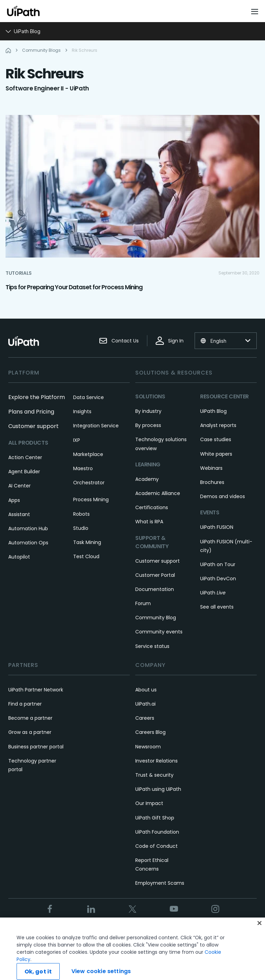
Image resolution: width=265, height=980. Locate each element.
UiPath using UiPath (158, 789)
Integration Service (96, 426)
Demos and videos (223, 496)
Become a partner (30, 718)
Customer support (33, 426)
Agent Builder (24, 472)
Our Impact (149, 803)
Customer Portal (155, 575)
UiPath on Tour (218, 564)
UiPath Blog (213, 411)
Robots (81, 514)
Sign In (170, 341)
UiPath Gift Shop (155, 818)
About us (146, 690)
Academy (147, 479)
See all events (217, 607)
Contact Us (119, 341)
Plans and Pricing (31, 412)
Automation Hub (28, 528)
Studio (81, 528)
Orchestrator (89, 483)
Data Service (89, 397)
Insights (82, 411)
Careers (145, 718)
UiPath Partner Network (36, 690)
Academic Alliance (158, 493)
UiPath (213, 593)
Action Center (25, 457)
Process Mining (91, 499)
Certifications (152, 507)
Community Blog (156, 618)
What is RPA (149, 522)
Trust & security (154, 775)
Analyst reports (218, 425)
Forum (143, 603)
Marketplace (88, 454)
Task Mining (87, 542)
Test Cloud (86, 556)
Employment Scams (160, 883)
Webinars (211, 468)
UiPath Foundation (157, 832)
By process (148, 425)
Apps (14, 500)
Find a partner (25, 704)
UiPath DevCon (218, 579)
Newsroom (148, 747)
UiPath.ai (145, 704)
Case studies (216, 439)
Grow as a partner (30, 732)
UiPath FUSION (217, 527)
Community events (159, 632)
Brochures (212, 482)
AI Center (19, 486)
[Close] (259, 931)
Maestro (83, 468)
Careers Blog (150, 732)
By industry (148, 411)
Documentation (155, 589)
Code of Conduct (156, 846)
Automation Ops (28, 543)
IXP (77, 440)
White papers (216, 454)
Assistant (19, 514)
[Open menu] (255, 11)
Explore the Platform (37, 397)
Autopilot (19, 557)
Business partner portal (36, 747)
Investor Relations (156, 761)
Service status (152, 646)
